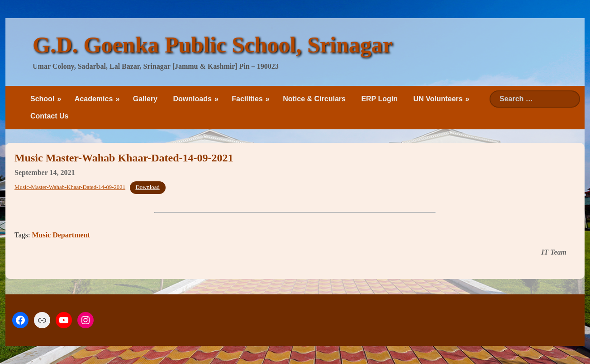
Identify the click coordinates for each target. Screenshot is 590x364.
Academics (94, 99)
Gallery (145, 99)
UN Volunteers (438, 99)
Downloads (192, 99)
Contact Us (49, 116)
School (42, 99)
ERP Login (379, 99)
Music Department (61, 235)
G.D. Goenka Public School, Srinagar (213, 45)
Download (147, 187)
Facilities (247, 99)
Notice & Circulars (314, 99)
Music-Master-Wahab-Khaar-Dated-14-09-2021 (70, 187)
